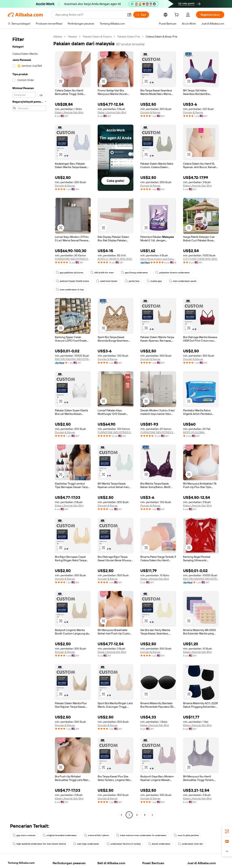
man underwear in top (70, 290)
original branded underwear (60, 835)
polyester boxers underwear (173, 273)
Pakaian (72, 37)
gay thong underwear (135, 273)
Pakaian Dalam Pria (129, 37)
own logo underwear (86, 844)
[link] (227, 831)
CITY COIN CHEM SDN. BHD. (200, 259)
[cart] (177, 15)
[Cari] (141, 15)
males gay (154, 281)
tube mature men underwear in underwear (141, 835)
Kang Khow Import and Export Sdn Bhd (158, 259)
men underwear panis (183, 281)
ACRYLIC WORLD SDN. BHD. (115, 259)
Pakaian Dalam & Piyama (97, 37)
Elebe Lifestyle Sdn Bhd (69, 112)
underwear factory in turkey (124, 844)
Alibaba (58, 37)
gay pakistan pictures (70, 273)
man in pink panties (186, 835)
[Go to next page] (152, 815)
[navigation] (29, 426)
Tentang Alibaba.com (21, 863)
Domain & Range (150, 112)
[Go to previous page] (121, 815)
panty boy (132, 281)
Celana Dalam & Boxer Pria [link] (161, 37)
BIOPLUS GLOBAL (194, 432)
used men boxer (107, 281)
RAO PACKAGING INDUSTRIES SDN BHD (73, 359)
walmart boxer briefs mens (72, 281)
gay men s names (24, 835)
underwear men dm (190, 844)
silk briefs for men (102, 273)
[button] (129, 15)
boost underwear (159, 844)
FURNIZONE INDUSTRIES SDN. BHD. (73, 259)
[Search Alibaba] (90, 15)
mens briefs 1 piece (96, 835)
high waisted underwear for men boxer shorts (39, 844)
